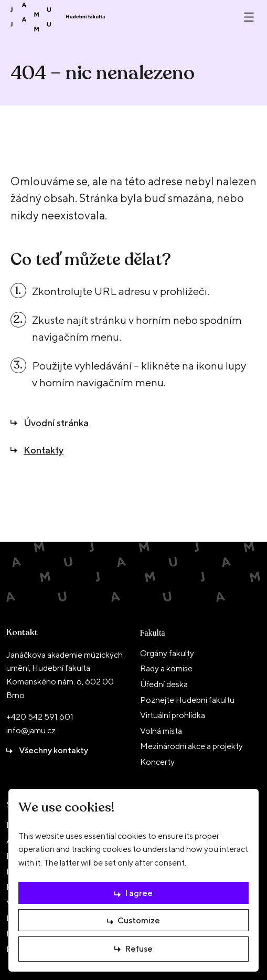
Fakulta (153, 633)
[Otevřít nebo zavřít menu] (249, 17)
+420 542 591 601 (40, 717)
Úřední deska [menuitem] (164, 684)
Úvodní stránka (56, 423)
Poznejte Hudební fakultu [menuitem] (187, 700)
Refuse (138, 947)
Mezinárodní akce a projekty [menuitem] (191, 746)
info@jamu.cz (31, 730)
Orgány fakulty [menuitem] (167, 653)
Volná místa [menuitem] (161, 731)
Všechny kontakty (54, 750)
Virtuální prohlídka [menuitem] (173, 715)
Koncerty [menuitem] (157, 762)
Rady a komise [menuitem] (166, 668)
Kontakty (44, 450)
